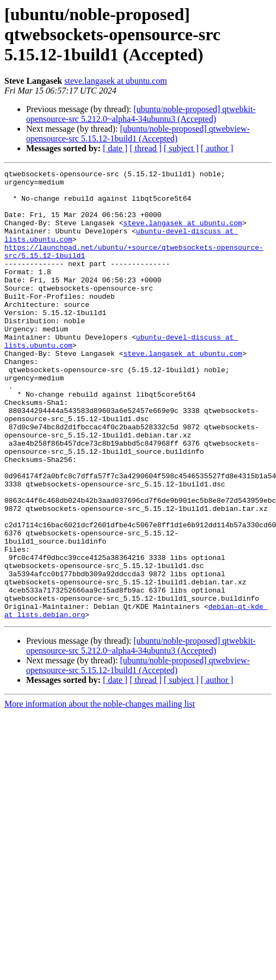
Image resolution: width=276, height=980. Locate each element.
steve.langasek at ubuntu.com (115, 81)
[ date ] (115, 148)
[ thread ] (146, 148)
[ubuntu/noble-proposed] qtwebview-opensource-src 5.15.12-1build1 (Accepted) (138, 134)
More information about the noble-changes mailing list (100, 794)
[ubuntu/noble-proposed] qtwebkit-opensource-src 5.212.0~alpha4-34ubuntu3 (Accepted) (141, 114)
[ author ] (217, 148)
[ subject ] (181, 148)
